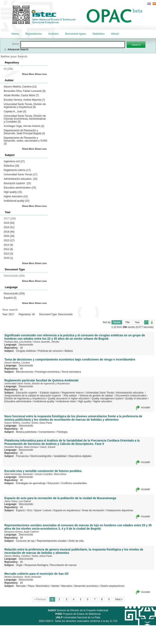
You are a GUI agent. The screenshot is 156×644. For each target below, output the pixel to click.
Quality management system (107, 399)
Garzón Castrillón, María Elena (51, 474)
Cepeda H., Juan (15, 111)
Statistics (99, 34)
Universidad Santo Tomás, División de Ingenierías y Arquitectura (25, 106)
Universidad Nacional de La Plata (78, 617)
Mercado (21, 586)
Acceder (146, 407)
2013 (8, 254)
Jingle (19, 565)
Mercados (67, 586)
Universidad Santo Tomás (20, 175)
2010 (8, 258)
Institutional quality (17, 201)
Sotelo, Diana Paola (42, 423)
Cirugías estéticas (26, 351)
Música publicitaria (26, 432)
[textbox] (73, 45)
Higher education (16, 196)
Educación (53, 483)
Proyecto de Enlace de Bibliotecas (78, 614)
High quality (13, 192)
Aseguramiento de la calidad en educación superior (33, 396)
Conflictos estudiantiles (74, 483)
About (115, 34)
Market (55, 586)
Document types (76, 34)
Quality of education (136, 399)
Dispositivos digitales (80, 456)
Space (38, 510)
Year (137, 322)
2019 (9, 223)
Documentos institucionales (131, 396)
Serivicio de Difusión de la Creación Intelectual (78, 610)
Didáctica (11, 166)
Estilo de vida (76, 541)
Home (15, 34)
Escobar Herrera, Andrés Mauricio (24, 100)
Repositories (34, 34)
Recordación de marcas (63, 565)
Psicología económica (47, 372)
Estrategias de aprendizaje (31, 483)
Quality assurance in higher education (69, 399)
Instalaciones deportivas (120, 510)
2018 (9, 232)
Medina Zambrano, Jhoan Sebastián (23, 577)
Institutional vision (66, 401)
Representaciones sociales (52, 541)
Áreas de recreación (93, 510)
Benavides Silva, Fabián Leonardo (25, 91)
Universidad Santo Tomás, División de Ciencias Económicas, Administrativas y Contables (25, 119)
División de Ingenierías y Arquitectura (25, 399)
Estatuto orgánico (50, 393)
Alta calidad (71, 396)
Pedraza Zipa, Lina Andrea (18, 342)
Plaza (31, 586)
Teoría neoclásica (71, 372)
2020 (9, 236)
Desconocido (14, 294)
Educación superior (17, 183)
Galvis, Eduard (48, 447)
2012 (8, 249)
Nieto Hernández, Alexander (19, 474)
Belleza (69, 351)
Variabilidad (60, 456)
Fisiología (62, 432)
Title (127, 322)
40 (21, 348)
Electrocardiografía (41, 456)
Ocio (29, 510)
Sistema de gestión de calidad (96, 396)
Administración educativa (20, 179)
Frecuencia (22, 456)
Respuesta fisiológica (36, 565)
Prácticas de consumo (50, 351)
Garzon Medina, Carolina (20, 87)
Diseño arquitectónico (112, 586)
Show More (28, 74)
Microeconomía (25, 372)
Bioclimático (43, 586)
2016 (9, 227)
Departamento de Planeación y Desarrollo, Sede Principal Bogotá (24, 132)
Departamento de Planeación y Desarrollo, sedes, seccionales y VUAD (25, 141)
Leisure (47, 510)
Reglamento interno (17, 170)
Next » (119, 599)
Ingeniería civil (14, 161)
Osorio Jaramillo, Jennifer (46, 342)
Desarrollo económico (86, 586)
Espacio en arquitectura (67, 510)
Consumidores (46, 432)
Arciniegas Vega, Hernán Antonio (24, 126)
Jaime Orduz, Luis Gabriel (18, 501)
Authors (53, 34)
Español (10, 298)
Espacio (20, 510)
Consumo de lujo (25, 541)
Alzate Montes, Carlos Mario (21, 95)
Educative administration (20, 188)
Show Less (41, 74)
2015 (9, 240)
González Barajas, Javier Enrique (21, 447)
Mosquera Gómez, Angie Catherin (22, 532)
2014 (8, 245)
